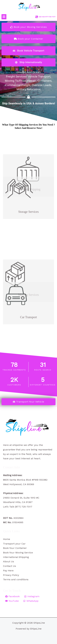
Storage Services (29, 200)
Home (7, 539)
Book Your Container (15, 548)
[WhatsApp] (31, 601)
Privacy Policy (11, 575)
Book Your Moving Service (18, 553)
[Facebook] (12, 596)
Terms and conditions (16, 579)
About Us (9, 561)
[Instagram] (32, 596)
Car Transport (28, 305)
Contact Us (9, 566)
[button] (4, 17)
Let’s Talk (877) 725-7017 (18, 507)
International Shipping (16, 557)
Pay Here (8, 571)
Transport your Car (14, 544)
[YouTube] (12, 601)
